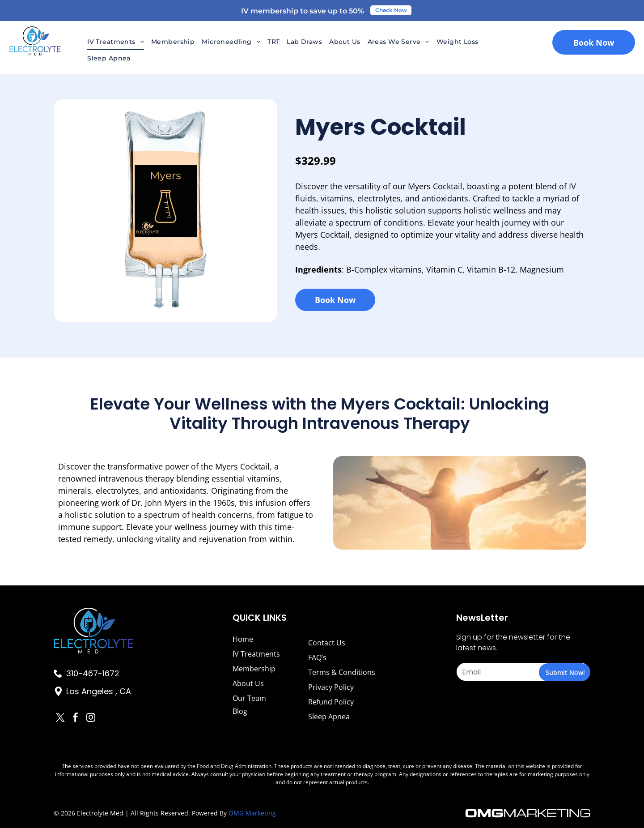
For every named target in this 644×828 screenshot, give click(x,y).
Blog (240, 711)
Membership (254, 669)
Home (243, 639)
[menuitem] (116, 42)
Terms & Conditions (342, 672)
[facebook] (76, 719)
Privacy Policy (331, 687)
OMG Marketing (252, 813)
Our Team (249, 698)
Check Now (391, 10)
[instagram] (91, 719)
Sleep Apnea (329, 717)
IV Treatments (256, 654)
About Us (248, 683)
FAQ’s (317, 657)
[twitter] (60, 719)
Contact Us (327, 643)
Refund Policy (331, 702)
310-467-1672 (93, 673)
